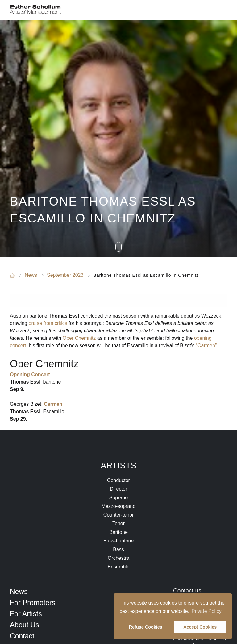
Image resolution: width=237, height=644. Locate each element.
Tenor (118, 524)
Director (118, 489)
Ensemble (118, 567)
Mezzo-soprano (118, 506)
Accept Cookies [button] (200, 627)
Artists (118, 465)
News (19, 592)
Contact (22, 636)
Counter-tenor (119, 515)
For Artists (26, 614)
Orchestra (118, 558)
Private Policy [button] (207, 611)
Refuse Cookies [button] (146, 627)
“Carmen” (206, 345)
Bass (118, 549)
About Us (25, 625)
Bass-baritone (119, 541)
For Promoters (33, 603)
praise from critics (48, 323)
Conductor (118, 480)
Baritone (118, 532)
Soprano (119, 498)
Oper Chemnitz (79, 338)
